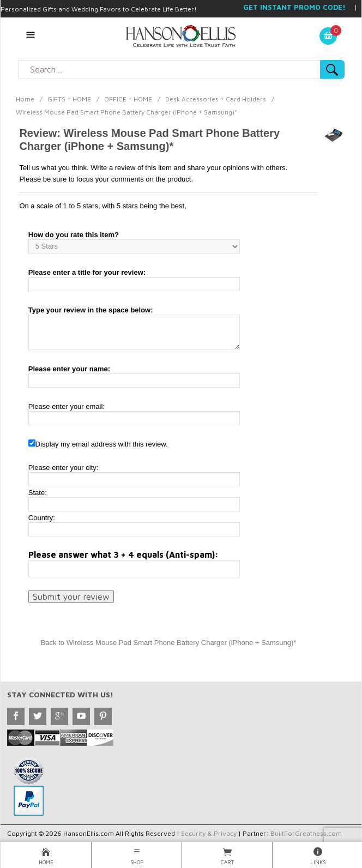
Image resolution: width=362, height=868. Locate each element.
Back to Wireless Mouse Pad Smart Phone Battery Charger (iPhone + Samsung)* (169, 643)
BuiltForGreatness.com (306, 833)
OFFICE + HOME (128, 99)
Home (25, 99)
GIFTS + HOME (69, 99)
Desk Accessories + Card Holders (216, 99)
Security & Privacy (209, 833)
